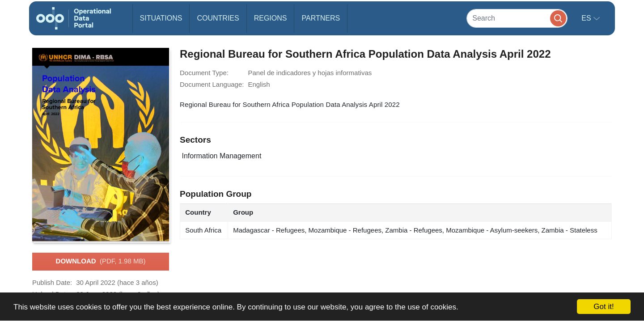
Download (101, 262)
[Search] (517, 18)
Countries (218, 18)
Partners (321, 18)
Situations (161, 18)
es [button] (587, 18)
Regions (271, 18)
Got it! (604, 307)
